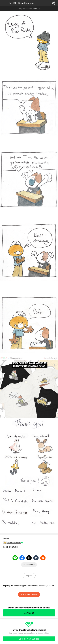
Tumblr (36, 558)
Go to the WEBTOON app (29, 639)
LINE (15, 558)
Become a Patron (29, 594)
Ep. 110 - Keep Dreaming (21, 3)
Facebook (22, 558)
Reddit (43, 558)
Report (29, 576)
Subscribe (30, 565)
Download (29, 613)
